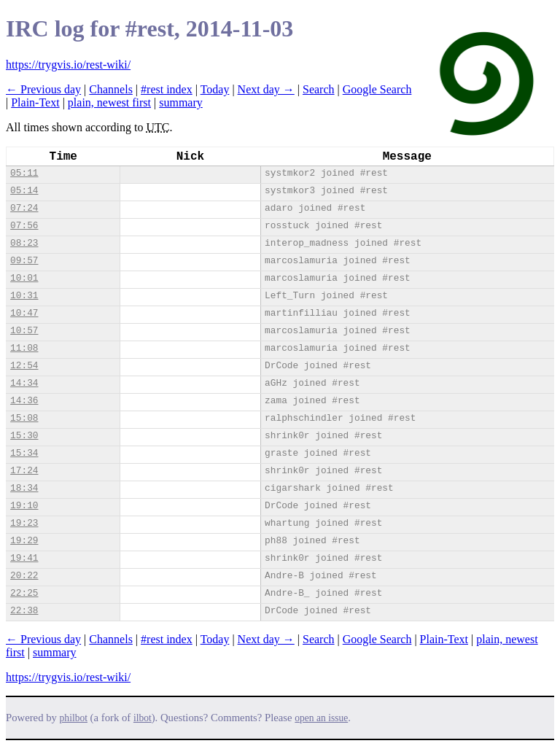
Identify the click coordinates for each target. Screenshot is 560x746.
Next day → (266, 89)
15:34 (24, 453)
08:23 (24, 243)
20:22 (24, 576)
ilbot (143, 718)
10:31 (24, 296)
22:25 (24, 593)
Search (319, 89)
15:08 (24, 418)
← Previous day (43, 89)
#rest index (167, 89)
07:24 (24, 208)
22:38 (24, 611)
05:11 (24, 173)
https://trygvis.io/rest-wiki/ (68, 65)
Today (215, 89)
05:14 (24, 191)
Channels (111, 89)
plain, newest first (109, 102)
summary (181, 102)
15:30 (24, 436)
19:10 (24, 506)
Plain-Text (35, 102)
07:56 (24, 226)
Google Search (377, 89)
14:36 (24, 401)
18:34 (24, 488)
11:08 (24, 348)
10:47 (24, 313)
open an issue (321, 718)
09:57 (24, 261)
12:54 (24, 366)
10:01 (24, 278)
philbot (74, 718)
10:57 (24, 331)
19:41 (24, 558)
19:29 (24, 541)
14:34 (24, 383)
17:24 (24, 471)
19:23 (24, 523)
